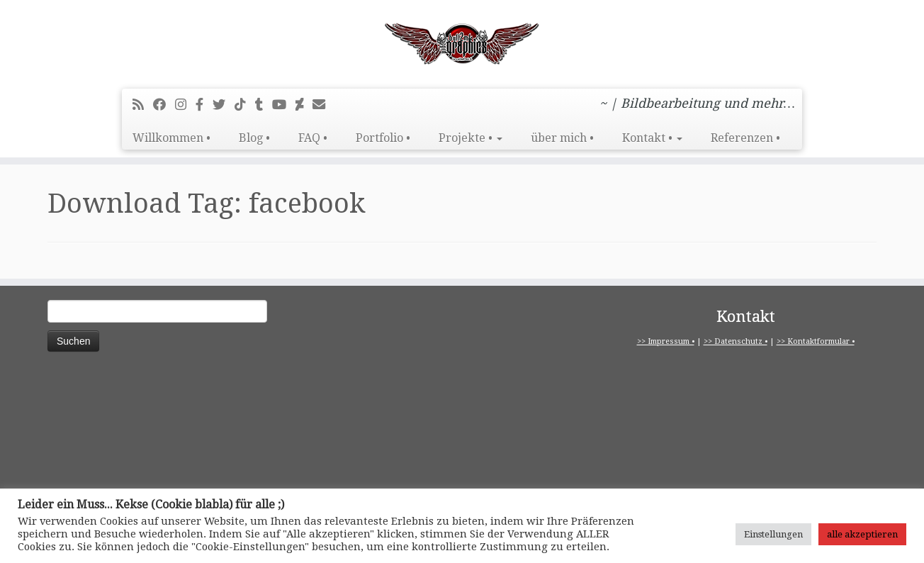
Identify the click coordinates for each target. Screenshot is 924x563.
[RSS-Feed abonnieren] (143, 105)
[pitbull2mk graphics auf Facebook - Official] (204, 105)
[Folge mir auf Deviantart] (304, 105)
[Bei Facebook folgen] (164, 105)
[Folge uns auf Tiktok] (245, 105)
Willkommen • (171, 138)
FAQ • (313, 138)
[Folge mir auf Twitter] (224, 105)
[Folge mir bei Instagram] (185, 105)
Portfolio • (383, 138)
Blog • (254, 138)
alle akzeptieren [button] (862, 534)
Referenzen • (745, 138)
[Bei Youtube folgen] (284, 105)
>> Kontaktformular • (816, 341)
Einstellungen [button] (773, 534)
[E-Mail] (323, 105)
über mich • (562, 138)
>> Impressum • (666, 341)
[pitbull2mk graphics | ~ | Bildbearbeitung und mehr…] (462, 43)
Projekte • (471, 138)
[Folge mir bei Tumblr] (264, 105)
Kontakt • (652, 138)
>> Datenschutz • (736, 341)
